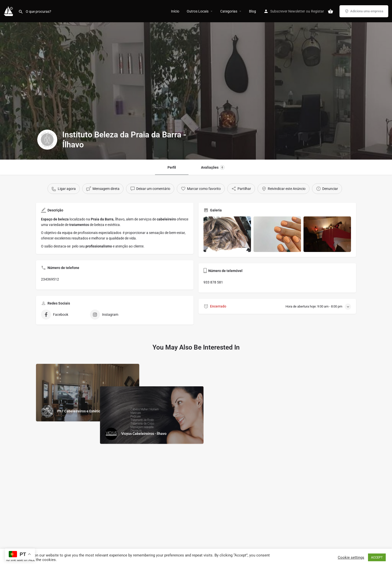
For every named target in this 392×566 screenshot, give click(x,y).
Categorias (229, 11)
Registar (317, 11)
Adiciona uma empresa (364, 11)
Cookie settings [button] (351, 557)
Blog (252, 11)
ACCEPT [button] (377, 557)
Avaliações (213, 167)
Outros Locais (198, 11)
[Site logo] (9, 11)
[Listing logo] (47, 140)
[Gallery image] (227, 234)
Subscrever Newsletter (288, 11)
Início (175, 11)
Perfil (172, 167)
